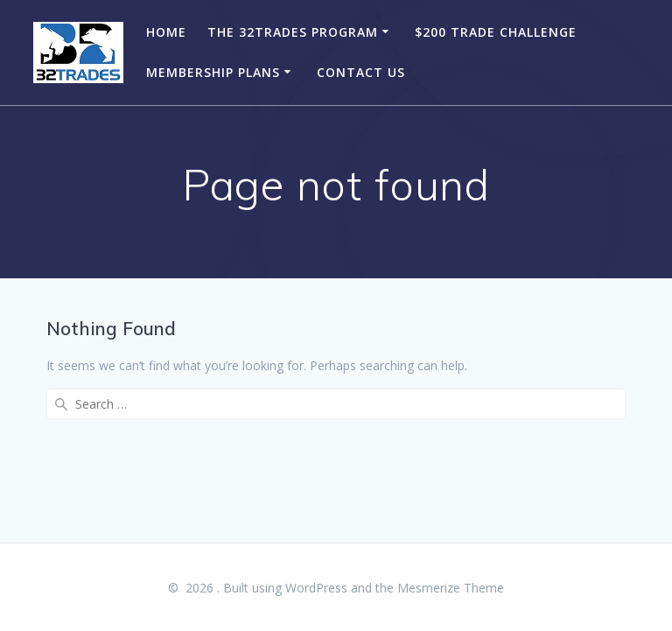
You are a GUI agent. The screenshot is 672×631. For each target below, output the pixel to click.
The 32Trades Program (293, 32)
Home (166, 32)
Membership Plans (213, 72)
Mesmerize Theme (451, 588)
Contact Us (361, 72)
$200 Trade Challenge (496, 32)
